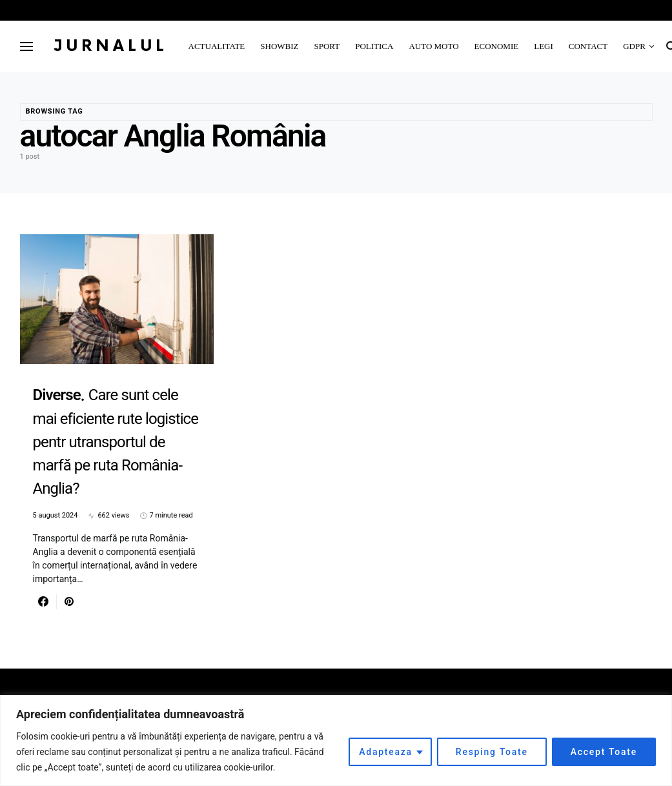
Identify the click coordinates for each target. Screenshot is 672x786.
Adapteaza (386, 752)
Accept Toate (604, 752)
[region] (336, 741)
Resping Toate (492, 752)
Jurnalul (111, 46)
